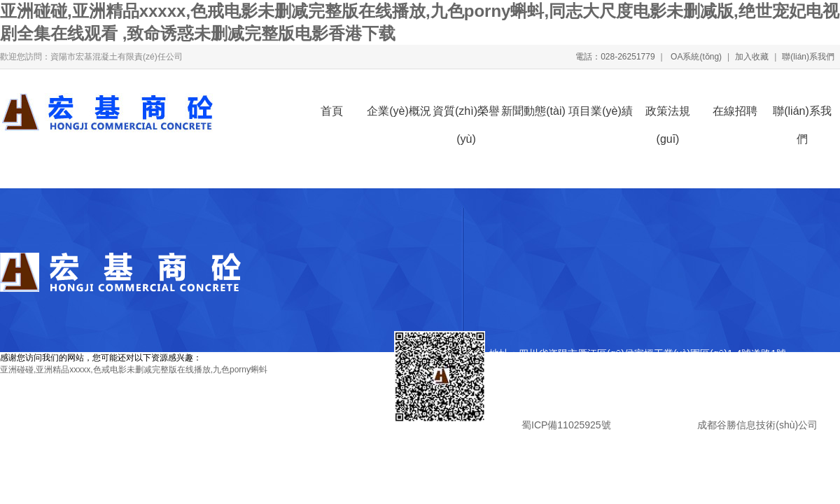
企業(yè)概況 (399, 111)
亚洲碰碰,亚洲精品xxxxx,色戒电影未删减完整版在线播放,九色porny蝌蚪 (134, 370)
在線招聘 (735, 111)
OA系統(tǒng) (695, 57)
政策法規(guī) (668, 115)
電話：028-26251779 (615, 57)
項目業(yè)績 (601, 111)
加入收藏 (752, 57)
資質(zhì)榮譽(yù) (466, 115)
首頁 (332, 111)
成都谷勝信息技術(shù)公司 (756, 425)
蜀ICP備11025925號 (566, 425)
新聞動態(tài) (533, 111)
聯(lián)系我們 (808, 57)
